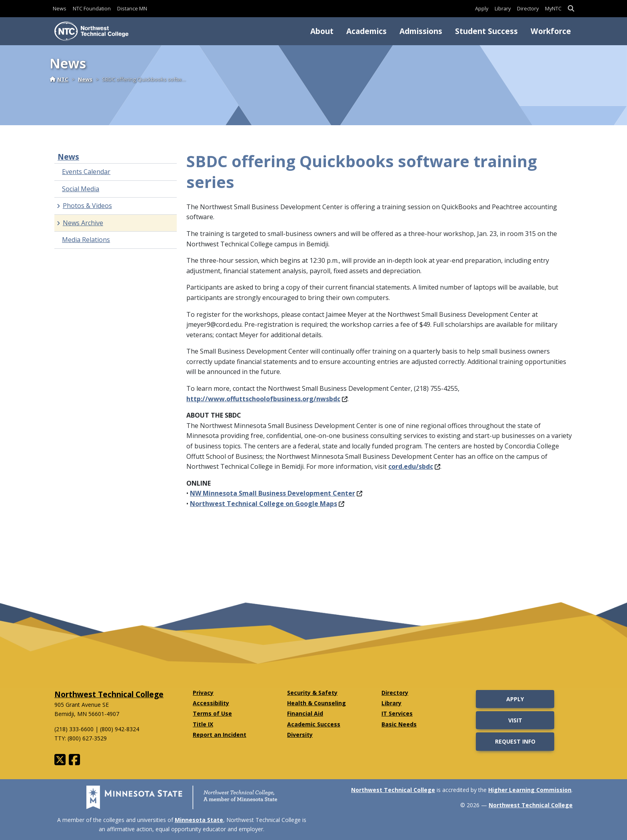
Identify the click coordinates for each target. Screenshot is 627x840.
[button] (571, 9)
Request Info (515, 741)
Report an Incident (220, 735)
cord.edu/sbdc (414, 466)
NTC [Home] (59, 79)
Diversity (300, 735)
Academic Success (314, 724)
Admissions (421, 31)
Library (503, 8)
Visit (515, 720)
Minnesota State (199, 820)
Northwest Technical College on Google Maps (267, 504)
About (322, 31)
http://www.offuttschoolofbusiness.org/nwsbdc (267, 399)
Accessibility (211, 703)
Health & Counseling (316, 703)
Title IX (203, 724)
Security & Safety (312, 693)
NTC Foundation (92, 8)
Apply (482, 8)
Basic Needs (399, 724)
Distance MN (132, 8)
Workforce (551, 31)
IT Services (397, 713)
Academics (366, 31)
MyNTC (553, 8)
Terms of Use (212, 713)
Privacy (203, 693)
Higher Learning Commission (530, 790)
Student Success (486, 31)
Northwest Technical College (109, 694)
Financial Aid (305, 713)
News (60, 8)
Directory (528, 8)
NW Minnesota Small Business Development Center (276, 493)
